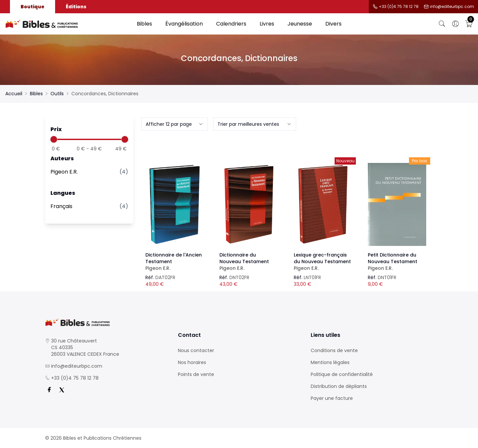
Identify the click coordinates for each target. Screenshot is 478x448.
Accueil (14, 94)
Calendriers (231, 24)
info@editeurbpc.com (452, 7)
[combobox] (175, 124)
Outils (57, 94)
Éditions (76, 7)
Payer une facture (332, 398)
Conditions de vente (334, 350)
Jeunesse (300, 24)
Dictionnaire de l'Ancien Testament (175, 261)
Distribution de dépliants (339, 386)
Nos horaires (192, 362)
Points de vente (196, 374)
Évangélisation (184, 24)
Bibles (144, 24)
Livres (267, 24)
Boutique (33, 7)
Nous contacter (196, 350)
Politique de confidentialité (342, 374)
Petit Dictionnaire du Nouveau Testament (397, 261)
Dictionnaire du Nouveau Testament (249, 261)
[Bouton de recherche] (442, 24)
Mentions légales (330, 362)
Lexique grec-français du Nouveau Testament (323, 261)
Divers (333, 24)
